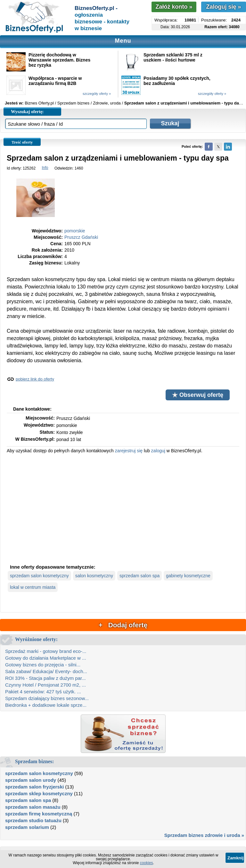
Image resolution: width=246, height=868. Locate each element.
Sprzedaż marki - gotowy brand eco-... (46, 651)
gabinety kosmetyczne (188, 576)
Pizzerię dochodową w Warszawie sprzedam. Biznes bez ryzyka (59, 60)
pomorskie (75, 231)
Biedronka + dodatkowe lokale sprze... (46, 705)
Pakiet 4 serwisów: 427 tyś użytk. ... (43, 692)
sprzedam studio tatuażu (33, 820)
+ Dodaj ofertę (123, 625)
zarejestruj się (129, 451)
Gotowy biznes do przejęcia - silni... (43, 665)
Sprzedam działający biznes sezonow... (47, 698)
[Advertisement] (123, 508)
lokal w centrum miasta (33, 587)
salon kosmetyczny (94, 576)
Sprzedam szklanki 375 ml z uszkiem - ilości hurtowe (173, 57)
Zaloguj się (223, 7)
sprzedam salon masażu (33, 807)
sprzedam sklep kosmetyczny (39, 793)
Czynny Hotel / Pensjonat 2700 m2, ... (45, 685)
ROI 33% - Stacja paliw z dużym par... (45, 678)
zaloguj (158, 451)
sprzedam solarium (27, 827)
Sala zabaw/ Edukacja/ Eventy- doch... (46, 671)
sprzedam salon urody (31, 780)
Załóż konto (174, 7)
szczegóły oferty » (97, 94)
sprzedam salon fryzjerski (34, 787)
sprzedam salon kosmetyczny (39, 576)
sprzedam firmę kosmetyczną (39, 814)
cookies (147, 863)
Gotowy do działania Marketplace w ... (46, 658)
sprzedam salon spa (139, 576)
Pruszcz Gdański (81, 237)
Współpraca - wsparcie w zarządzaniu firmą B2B (55, 81)
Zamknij (235, 858)
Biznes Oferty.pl (39, 103)
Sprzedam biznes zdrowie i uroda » (204, 835)
